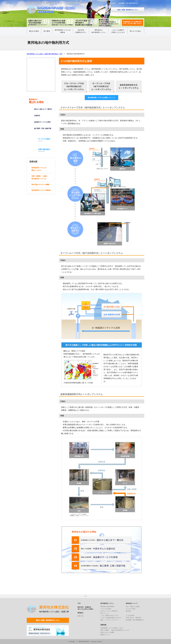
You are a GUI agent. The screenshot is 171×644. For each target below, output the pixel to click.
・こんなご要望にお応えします (109, 615)
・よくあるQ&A (129, 615)
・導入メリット (104, 613)
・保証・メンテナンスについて (109, 620)
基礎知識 (103, 625)
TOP (79, 603)
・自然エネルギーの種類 (107, 632)
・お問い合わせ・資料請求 (133, 618)
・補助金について (105, 635)
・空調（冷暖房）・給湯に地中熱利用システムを (114, 630)
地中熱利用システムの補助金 (41, 190)
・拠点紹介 (128, 611)
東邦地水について (132, 603)
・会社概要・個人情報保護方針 (134, 620)
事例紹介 (81, 613)
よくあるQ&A (111, 3)
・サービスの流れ (130, 609)
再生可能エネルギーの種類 (40, 185)
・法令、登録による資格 (132, 606)
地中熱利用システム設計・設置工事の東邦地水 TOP (45, 54)
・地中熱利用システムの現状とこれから (111, 628)
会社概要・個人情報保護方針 (128, 3)
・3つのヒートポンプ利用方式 (108, 611)
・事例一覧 (80, 616)
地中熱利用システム (107, 603)
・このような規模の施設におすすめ (110, 618)
